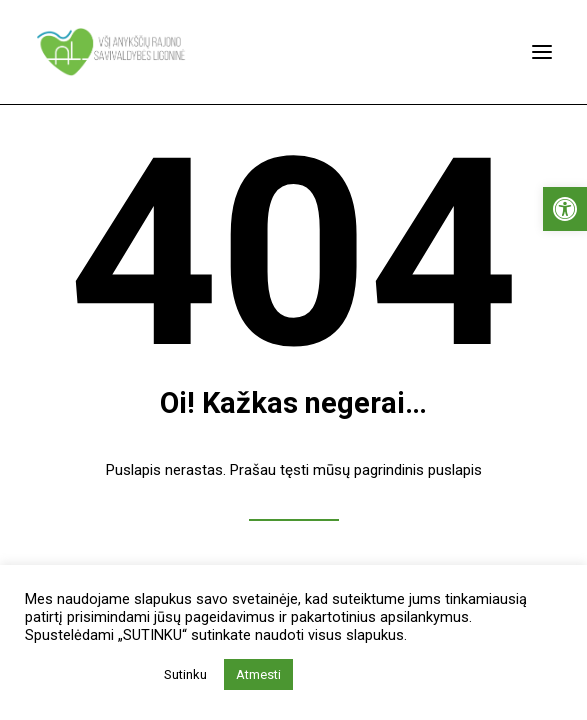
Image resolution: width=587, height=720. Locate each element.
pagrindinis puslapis (418, 470)
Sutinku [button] (185, 674)
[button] (565, 209)
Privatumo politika (88, 675)
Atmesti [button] (258, 674)
